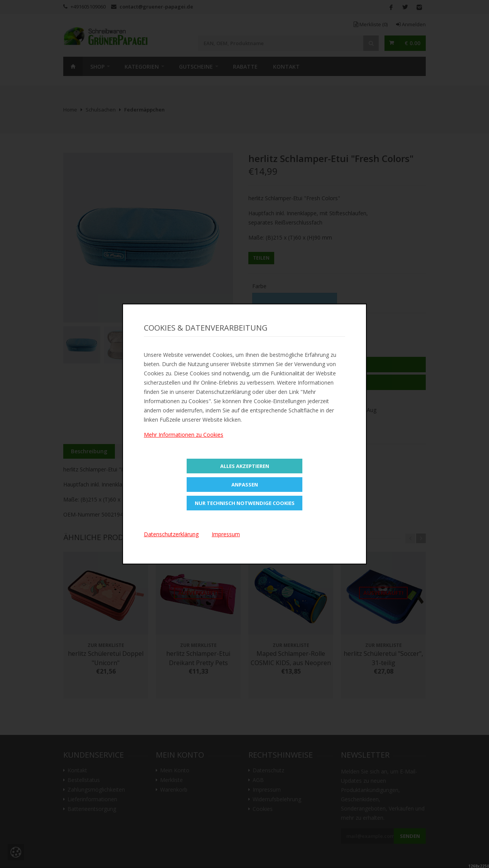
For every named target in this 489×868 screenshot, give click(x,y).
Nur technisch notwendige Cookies (245, 503)
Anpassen (245, 485)
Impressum (226, 534)
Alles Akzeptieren (245, 466)
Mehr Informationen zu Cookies (184, 435)
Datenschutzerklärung (171, 534)
